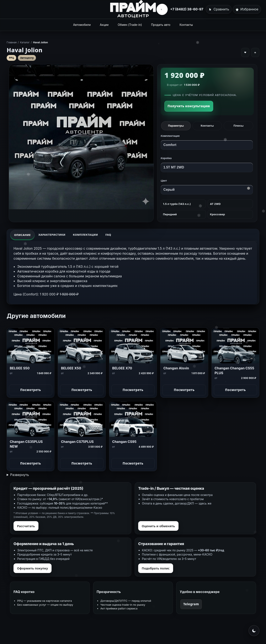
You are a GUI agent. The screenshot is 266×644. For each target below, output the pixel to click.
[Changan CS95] (133, 419)
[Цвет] (207, 190)
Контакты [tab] (207, 126)
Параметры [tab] (176, 126)
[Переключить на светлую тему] (254, 631)
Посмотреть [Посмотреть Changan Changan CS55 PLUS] (235, 390)
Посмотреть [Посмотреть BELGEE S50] (31, 390)
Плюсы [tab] (239, 126)
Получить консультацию (189, 106)
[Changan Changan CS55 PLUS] (235, 346)
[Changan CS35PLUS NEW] (31, 419)
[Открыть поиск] (161, 9)
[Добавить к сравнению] (255, 52)
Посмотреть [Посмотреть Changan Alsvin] (184, 390)
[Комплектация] (207, 145)
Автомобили (82, 25)
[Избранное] (247, 9)
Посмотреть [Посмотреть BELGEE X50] (82, 390)
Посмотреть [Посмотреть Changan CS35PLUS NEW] (31, 463)
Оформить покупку (33, 568)
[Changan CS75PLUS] (82, 419)
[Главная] (133, 9)
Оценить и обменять (158, 526)
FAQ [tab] (108, 235)
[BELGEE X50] (82, 346)
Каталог (25, 42)
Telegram (191, 604)
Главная (12, 42)
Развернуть (20, 475)
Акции (104, 25)
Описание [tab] (22, 235)
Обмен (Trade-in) (130, 25)
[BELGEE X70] (133, 346)
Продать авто (161, 25)
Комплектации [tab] (85, 235)
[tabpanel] (133, 273)
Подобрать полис (156, 568)
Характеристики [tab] (52, 235)
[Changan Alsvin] (184, 346)
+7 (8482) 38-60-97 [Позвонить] (187, 9)
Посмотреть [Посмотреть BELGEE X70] (133, 390)
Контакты (186, 25)
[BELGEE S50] (31, 346)
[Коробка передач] (207, 167)
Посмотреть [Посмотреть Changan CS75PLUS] (82, 463)
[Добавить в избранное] (245, 52)
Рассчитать (26, 526)
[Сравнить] (219, 9)
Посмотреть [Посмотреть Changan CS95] (133, 463)
